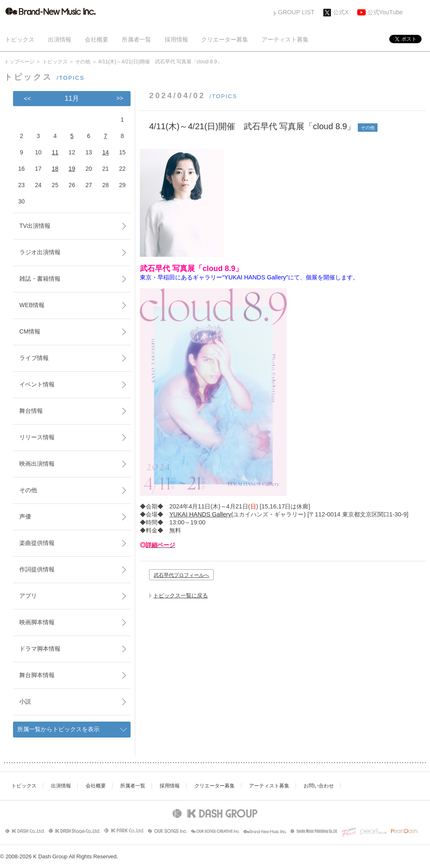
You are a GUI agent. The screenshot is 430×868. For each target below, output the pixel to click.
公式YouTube (385, 12)
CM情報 (30, 331)
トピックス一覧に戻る (181, 596)
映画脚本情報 (37, 622)
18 (55, 169)
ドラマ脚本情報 (40, 649)
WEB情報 (32, 305)
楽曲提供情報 (37, 543)
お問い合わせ (319, 786)
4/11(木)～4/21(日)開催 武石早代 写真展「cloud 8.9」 (252, 126)
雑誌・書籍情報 (40, 279)
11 (55, 152)
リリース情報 (37, 437)
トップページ (19, 62)
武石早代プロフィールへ (181, 575)
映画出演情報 (37, 464)
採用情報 (176, 39)
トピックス (20, 39)
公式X (341, 12)
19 (72, 169)
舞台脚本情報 (37, 675)
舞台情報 (31, 411)
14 (105, 152)
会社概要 (97, 39)
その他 (83, 62)
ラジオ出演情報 (40, 252)
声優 (25, 516)
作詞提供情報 (37, 569)
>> (120, 98)
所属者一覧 (136, 39)
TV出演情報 (35, 226)
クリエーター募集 (225, 39)
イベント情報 (37, 384)
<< (27, 99)
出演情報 (60, 39)
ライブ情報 (34, 358)
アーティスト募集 (285, 39)
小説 (25, 701)
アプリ (28, 596)
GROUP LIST (296, 12)
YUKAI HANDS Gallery (200, 514)
